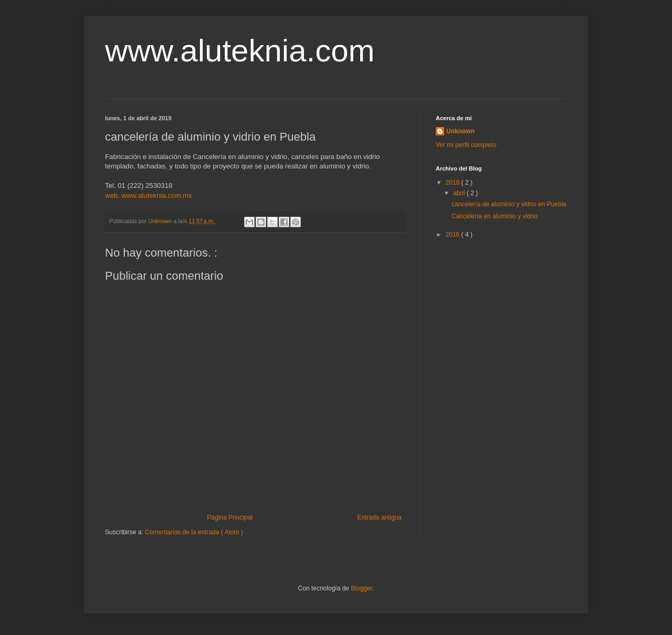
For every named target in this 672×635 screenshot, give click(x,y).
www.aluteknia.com (240, 51)
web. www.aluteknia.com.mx (149, 195)
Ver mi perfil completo (466, 145)
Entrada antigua (379, 517)
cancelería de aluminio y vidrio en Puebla (509, 204)
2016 (454, 235)
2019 (454, 183)
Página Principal (230, 517)
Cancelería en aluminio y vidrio (495, 216)
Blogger (361, 588)
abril (460, 193)
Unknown (460, 131)
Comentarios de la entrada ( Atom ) (194, 532)
